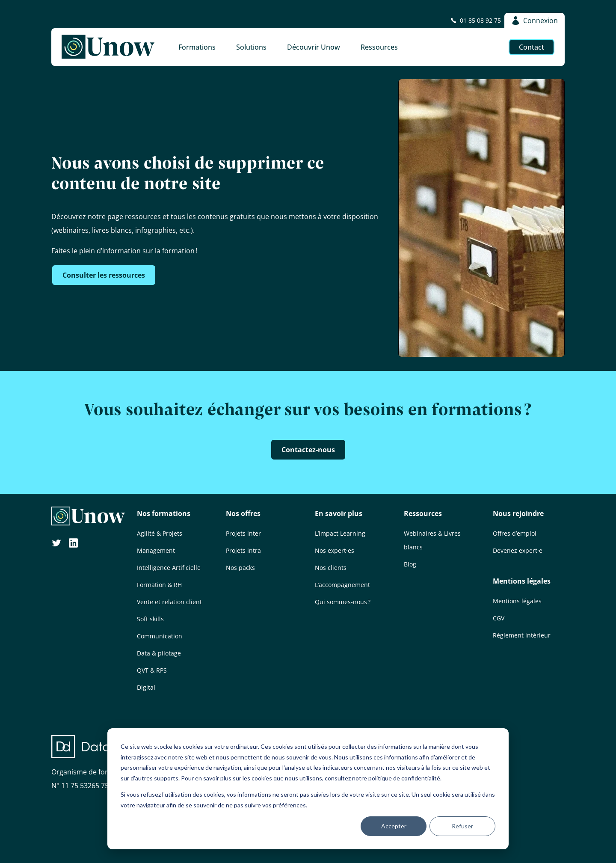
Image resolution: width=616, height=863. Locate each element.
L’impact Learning (340, 533)
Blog (410, 564)
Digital (146, 687)
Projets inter (243, 533)
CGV (499, 618)
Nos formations (164, 513)
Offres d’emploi (515, 533)
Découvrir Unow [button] (314, 47)
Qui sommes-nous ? (343, 602)
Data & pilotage (159, 653)
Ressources (423, 513)
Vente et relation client (169, 602)
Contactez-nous (308, 450)
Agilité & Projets (160, 533)
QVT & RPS (152, 670)
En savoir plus (339, 513)
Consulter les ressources (104, 275)
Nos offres (243, 513)
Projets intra (243, 550)
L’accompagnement (342, 585)
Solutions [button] (251, 47)
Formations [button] (197, 47)
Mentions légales (522, 581)
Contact (532, 47)
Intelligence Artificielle (169, 568)
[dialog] (308, 789)
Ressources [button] (379, 47)
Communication (160, 636)
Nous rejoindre (518, 513)
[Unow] (108, 47)
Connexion (535, 21)
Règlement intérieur (522, 635)
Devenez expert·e (518, 550)
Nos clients (331, 568)
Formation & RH (159, 585)
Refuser (462, 826)
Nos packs (240, 568)
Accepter (394, 826)
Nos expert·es (335, 550)
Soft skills (150, 619)
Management (156, 550)
